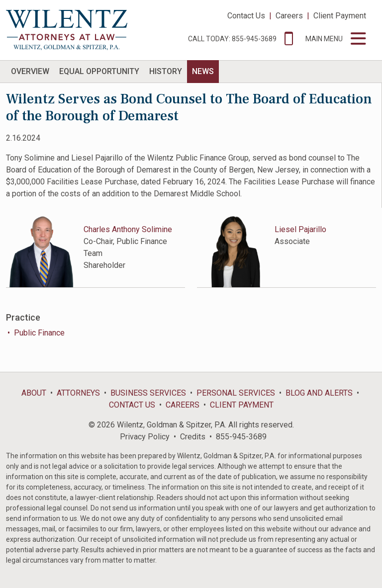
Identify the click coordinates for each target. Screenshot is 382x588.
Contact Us (246, 16)
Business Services (148, 393)
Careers (289, 16)
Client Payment (340, 16)
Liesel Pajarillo (300, 229)
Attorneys (78, 393)
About (34, 393)
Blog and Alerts (319, 393)
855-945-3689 (241, 437)
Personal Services (236, 393)
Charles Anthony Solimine (128, 229)
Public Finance (39, 333)
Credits (193, 437)
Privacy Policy (145, 437)
